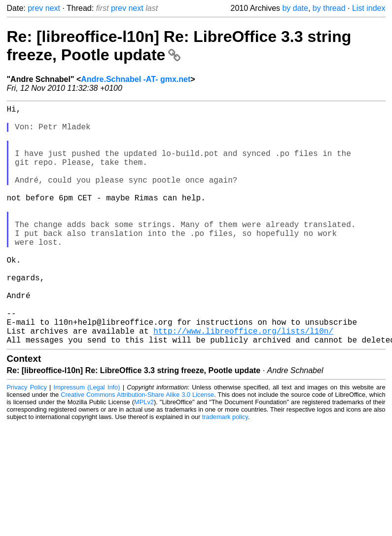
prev (35, 8)
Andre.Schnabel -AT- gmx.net (136, 79)
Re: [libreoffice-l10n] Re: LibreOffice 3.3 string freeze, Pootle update (179, 46)
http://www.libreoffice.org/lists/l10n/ (243, 382)
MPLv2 (144, 455)
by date (295, 8)
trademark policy (225, 470)
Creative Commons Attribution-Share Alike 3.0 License (137, 448)
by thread (329, 8)
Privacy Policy (27, 440)
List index (369, 8)
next (53, 8)
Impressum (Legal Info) (87, 440)
